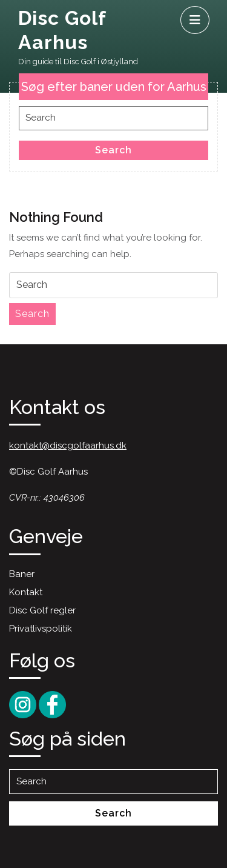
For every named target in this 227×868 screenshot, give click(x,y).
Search (113, 150)
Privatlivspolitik (41, 629)
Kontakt (26, 592)
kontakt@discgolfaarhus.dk (68, 446)
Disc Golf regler (42, 610)
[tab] (195, 20)
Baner (22, 574)
